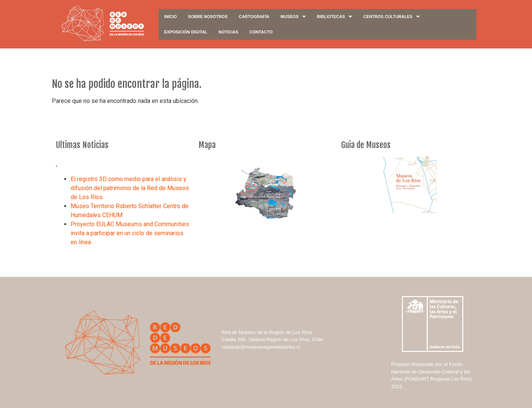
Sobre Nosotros (208, 17)
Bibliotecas (335, 17)
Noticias (229, 32)
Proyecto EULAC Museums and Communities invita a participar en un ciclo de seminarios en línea (130, 233)
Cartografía (254, 17)
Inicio (171, 17)
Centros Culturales (391, 17)
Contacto (261, 32)
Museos (293, 17)
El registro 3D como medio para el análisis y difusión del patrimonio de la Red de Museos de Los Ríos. (130, 188)
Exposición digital (186, 32)
